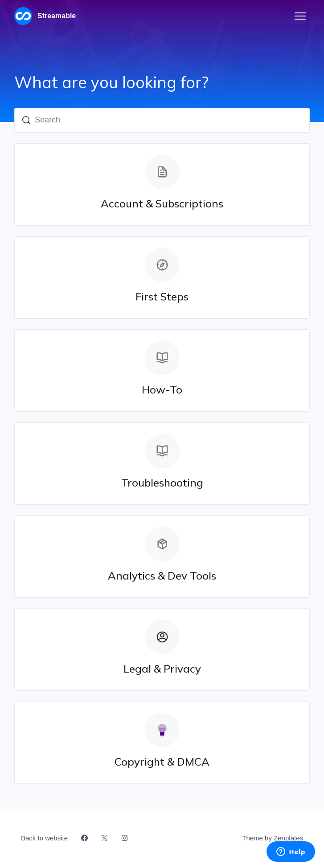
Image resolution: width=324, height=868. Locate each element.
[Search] (162, 120)
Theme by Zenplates (272, 837)
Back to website (44, 838)
